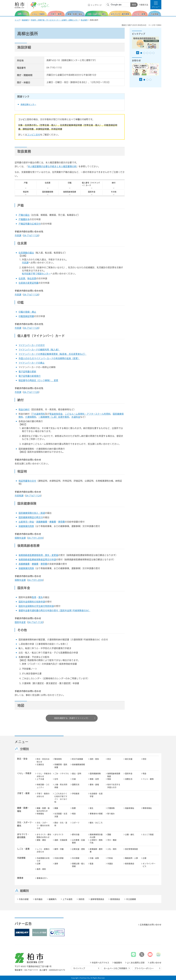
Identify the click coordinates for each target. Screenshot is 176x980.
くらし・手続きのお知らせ (44, 775)
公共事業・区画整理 (78, 841)
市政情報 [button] (21, 858)
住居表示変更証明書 (28, 283)
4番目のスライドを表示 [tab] (150, 53)
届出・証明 (77, 774)
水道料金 (76, 417)
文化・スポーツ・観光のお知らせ (43, 825)
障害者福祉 (147, 808)
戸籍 (26, 183)
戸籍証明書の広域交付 (30, 224)
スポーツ (76, 823)
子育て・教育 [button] (23, 793)
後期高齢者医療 (70, 192)
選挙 (56, 864)
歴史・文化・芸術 (61, 824)
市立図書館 (131, 899)
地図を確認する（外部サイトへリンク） (72, 718)
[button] (156, 5)
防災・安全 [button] (22, 759)
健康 (56, 808)
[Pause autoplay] (138, 53)
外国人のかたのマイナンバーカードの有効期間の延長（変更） (49, 358)
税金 (144, 774)
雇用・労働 (59, 849)
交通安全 (40, 765)
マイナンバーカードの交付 (32, 345)
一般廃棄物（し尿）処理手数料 (54, 417)
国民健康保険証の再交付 (31, 517)
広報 (144, 858)
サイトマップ (79, 968)
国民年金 (92, 192)
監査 (92, 864)
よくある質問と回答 (136, 963)
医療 (74, 808)
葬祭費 (61, 522)
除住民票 (32, 278)
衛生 (92, 808)
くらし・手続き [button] (24, 773)
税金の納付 (24, 409)
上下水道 (40, 779)
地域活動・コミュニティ (43, 786)
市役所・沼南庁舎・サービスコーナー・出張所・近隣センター (55, 20)
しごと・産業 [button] (23, 849)
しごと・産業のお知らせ (43, 850)
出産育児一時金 (26, 522)
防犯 (144, 759)
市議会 (110, 864)
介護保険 (111, 808)
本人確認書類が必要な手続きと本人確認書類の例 (52, 166)
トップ (17, 20)
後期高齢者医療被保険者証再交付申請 (37, 560)
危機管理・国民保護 (61, 766)
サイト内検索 (108, 5)
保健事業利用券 (26, 526)
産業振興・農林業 (96, 850)
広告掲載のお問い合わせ (151, 925)
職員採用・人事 (131, 858)
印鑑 (70, 183)
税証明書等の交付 (27, 481)
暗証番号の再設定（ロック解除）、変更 (38, 380)
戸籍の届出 (24, 215)
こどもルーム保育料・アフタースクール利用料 (88, 414)
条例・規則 (41, 869)
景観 (109, 835)
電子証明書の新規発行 (30, 376)
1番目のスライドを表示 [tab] (141, 53)
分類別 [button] (24, 749)
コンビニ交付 (34, 135)
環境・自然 (94, 779)
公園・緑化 (130, 835)
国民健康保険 (48, 192)
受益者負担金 (56, 414)
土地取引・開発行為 (96, 841)
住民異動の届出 (26, 253)
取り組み (111, 814)
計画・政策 (94, 858)
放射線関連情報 (78, 765)
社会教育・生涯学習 (96, 795)
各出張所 (84, 20)
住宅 (56, 779)
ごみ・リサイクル (62, 774)
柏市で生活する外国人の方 (114, 786)
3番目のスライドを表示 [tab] (147, 53)
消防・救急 (94, 759)
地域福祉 (40, 814)
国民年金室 (20, 622)
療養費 (53, 522)
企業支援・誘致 (78, 849)
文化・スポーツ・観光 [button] (25, 824)
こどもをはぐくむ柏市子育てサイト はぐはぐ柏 (61, 798)
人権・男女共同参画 (61, 786)
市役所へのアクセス (100, 963)
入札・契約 (112, 849)
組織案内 (53, 899)
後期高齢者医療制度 (114, 775)
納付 (114, 183)
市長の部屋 (59, 858)
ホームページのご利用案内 (115, 968)
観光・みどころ (96, 823)
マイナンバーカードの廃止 (32, 363)
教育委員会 (130, 864)
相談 (109, 779)
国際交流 (76, 785)
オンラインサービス (149, 865)
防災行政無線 (77, 759)
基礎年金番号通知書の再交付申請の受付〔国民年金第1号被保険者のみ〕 (54, 610)
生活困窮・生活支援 (61, 815)
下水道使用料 (38, 414)
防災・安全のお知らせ (43, 760)
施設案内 (25, 20)
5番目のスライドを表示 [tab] (153, 53)
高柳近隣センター (28, 104)
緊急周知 (58, 759)
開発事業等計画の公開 (96, 836)
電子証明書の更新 (27, 372)
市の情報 (76, 858)
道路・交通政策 (61, 840)
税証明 (26, 192)
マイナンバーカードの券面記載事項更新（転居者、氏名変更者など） (52, 354)
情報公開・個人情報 (78, 865)
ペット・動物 (148, 779)
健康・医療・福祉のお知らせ (43, 810)
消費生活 (129, 779)
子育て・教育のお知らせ (43, 795)
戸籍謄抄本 (24, 219)
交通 (74, 779)
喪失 (41, 597)
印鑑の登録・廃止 (27, 312)
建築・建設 (41, 840)
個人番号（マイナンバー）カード (91, 184)
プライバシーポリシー (144, 968)
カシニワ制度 (148, 835)
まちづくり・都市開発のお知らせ (44, 836)
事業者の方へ (42, 878)
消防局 (81, 899)
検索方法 (144, 5)
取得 (34, 597)
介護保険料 (31, 417)
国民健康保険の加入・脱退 (32, 513)
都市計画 (76, 835)
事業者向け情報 (96, 814)
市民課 (18, 235)
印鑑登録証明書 (26, 316)
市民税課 (19, 496)
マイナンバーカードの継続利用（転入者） (39, 350)
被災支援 (129, 759)
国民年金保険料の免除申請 (32, 602)
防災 (109, 759)
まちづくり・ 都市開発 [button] (23, 836)
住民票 (48, 183)
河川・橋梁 (112, 840)
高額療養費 (42, 522)
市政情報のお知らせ (43, 860)
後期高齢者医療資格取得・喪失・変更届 (38, 555)
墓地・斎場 (94, 785)
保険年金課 (20, 538)
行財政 (110, 858)
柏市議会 (39, 899)
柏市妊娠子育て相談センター (36, 274)
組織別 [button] (24, 891)
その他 (114, 192)
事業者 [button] (20, 878)
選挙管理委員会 (97, 899)
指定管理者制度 (131, 849)
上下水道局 (67, 899)
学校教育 (76, 794)
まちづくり (59, 835)
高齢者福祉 (130, 808)
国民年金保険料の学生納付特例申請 (36, 606)
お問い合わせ (155, 963)
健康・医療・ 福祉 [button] (23, 809)
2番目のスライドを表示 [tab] (144, 53)
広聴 (38, 864)
